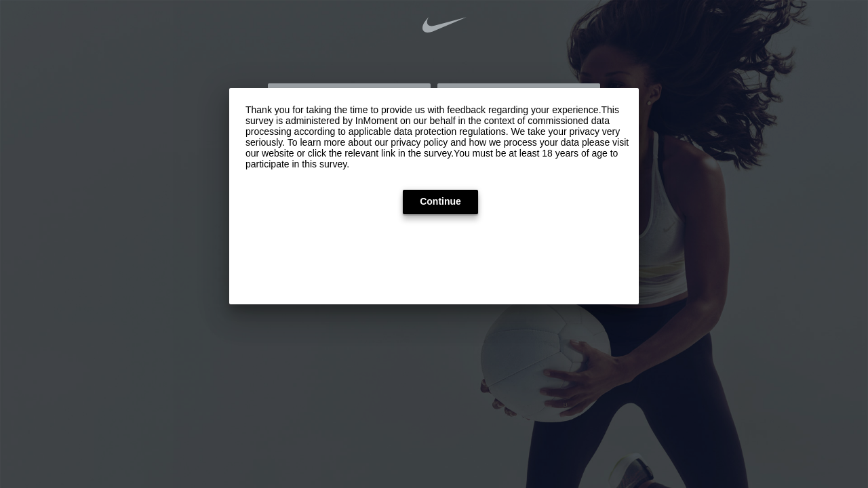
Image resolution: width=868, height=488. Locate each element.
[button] (440, 202)
